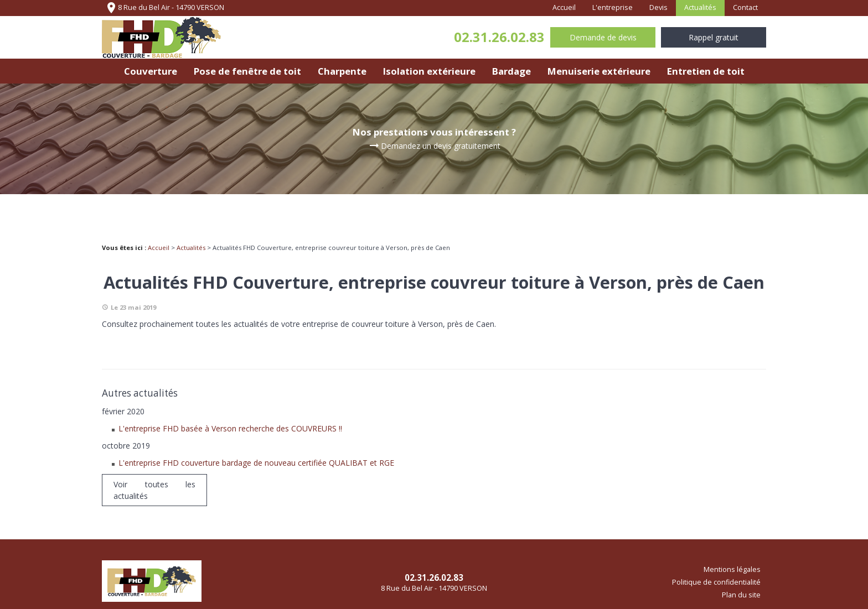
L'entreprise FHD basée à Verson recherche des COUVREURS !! (230, 428)
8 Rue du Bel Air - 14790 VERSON (164, 8)
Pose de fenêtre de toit (247, 71)
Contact (745, 7)
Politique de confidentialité (716, 582)
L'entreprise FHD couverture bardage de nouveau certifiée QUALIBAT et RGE (256, 463)
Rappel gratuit (714, 37)
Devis (658, 7)
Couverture (151, 71)
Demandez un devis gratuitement (434, 146)
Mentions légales (732, 569)
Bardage (512, 71)
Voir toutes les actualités (154, 490)
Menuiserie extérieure (599, 71)
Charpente (342, 71)
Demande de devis (603, 37)
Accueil (564, 7)
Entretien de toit (706, 71)
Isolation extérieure (429, 71)
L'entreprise (613, 7)
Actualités (700, 7)
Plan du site (741, 595)
